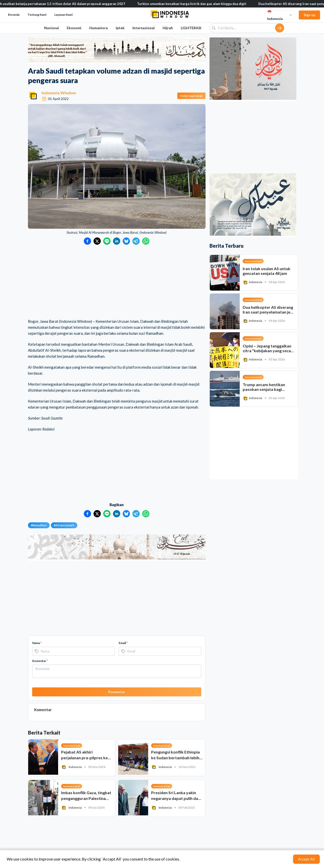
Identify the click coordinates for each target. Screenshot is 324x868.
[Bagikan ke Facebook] (87, 241)
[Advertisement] (117, 282)
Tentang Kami (37, 15)
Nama (37, 643)
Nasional (52, 28)
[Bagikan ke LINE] (107, 241)
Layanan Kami (63, 15)
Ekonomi (74, 28)
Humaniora (99, 28)
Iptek (120, 28)
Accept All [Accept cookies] (306, 859)
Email (123, 643)
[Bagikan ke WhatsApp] (146, 241)
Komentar (40, 661)
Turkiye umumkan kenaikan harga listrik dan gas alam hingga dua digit (199, 4)
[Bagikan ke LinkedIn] (117, 241)
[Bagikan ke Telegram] (136, 241)
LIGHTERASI (191, 28)
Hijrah (168, 28)
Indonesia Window (59, 93)
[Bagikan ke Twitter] (97, 241)
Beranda (14, 15)
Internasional (144, 28)
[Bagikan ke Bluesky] (126, 241)
